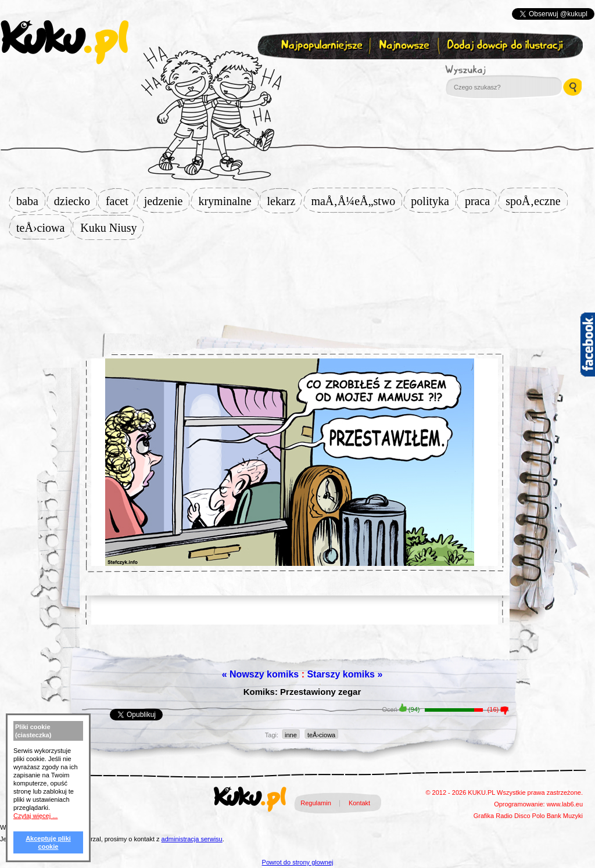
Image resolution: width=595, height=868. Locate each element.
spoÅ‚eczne (536, 201)
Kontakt (359, 803)
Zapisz (295, 73)
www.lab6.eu (565, 804)
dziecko (76, 201)
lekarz (285, 201)
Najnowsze (405, 46)
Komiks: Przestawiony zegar (302, 692)
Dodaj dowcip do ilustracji (506, 46)
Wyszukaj (497, 70)
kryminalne (228, 201)
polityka (433, 201)
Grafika (484, 816)
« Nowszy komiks (261, 674)
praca (481, 201)
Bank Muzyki (565, 816)
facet (121, 201)
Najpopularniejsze (320, 46)
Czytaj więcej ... (35, 816)
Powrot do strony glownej (298, 862)
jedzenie (167, 201)
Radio (504, 816)
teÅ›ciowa (44, 228)
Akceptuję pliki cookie (48, 842)
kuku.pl (64, 42)
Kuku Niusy (112, 228)
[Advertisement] (297, 277)
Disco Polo (530, 816)
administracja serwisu (192, 839)
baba (31, 201)
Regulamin (316, 803)
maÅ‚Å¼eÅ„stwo (356, 201)
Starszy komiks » (345, 674)
